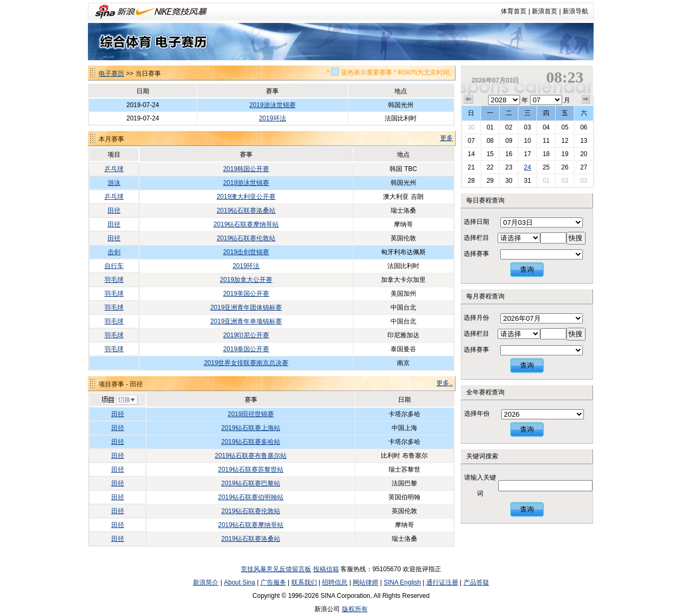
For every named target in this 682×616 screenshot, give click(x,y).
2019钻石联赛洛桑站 (246, 210)
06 (584, 127)
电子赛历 (111, 74)
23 (509, 167)
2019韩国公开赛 (246, 169)
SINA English (402, 582)
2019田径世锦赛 (251, 414)
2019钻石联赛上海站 (251, 428)
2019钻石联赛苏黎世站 (251, 469)
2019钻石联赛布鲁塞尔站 (251, 456)
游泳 (114, 183)
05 (565, 127)
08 (490, 141)
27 (584, 167)
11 (546, 141)
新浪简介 (206, 582)
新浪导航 (575, 11)
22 (490, 167)
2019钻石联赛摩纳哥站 (246, 224)
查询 (527, 269)
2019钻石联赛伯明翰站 (251, 497)
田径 (114, 210)
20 (584, 154)
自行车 (114, 266)
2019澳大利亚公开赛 (246, 197)
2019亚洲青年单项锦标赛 (246, 321)
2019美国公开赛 (246, 294)
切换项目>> (119, 400)
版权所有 (355, 609)
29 (490, 181)
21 (471, 167)
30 (471, 127)
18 (546, 154)
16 (509, 154)
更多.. (445, 383)
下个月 (586, 100)
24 (527, 167)
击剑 (114, 252)
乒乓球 (114, 169)
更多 (446, 138)
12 (565, 141)
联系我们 (304, 582)
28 (471, 181)
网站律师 (366, 582)
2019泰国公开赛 (246, 349)
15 (490, 154)
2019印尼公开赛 (246, 335)
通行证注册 (442, 582)
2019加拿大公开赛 (246, 280)
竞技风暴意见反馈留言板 (276, 569)
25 (546, 167)
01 (490, 127)
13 (584, 141)
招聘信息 (335, 582)
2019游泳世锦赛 (273, 105)
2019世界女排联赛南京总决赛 (246, 363)
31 (527, 181)
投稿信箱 (326, 569)
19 (565, 154)
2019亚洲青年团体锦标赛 (246, 307)
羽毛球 (114, 280)
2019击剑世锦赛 (246, 252)
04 (546, 127)
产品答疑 (476, 582)
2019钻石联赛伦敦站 (246, 238)
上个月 (468, 100)
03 (527, 127)
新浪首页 (545, 11)
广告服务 (273, 582)
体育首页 (514, 11)
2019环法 (273, 118)
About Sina (239, 582)
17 (527, 154)
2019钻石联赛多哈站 (251, 442)
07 (471, 141)
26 (565, 167)
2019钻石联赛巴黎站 (251, 483)
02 (509, 127)
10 (527, 141)
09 (509, 141)
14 (471, 154)
